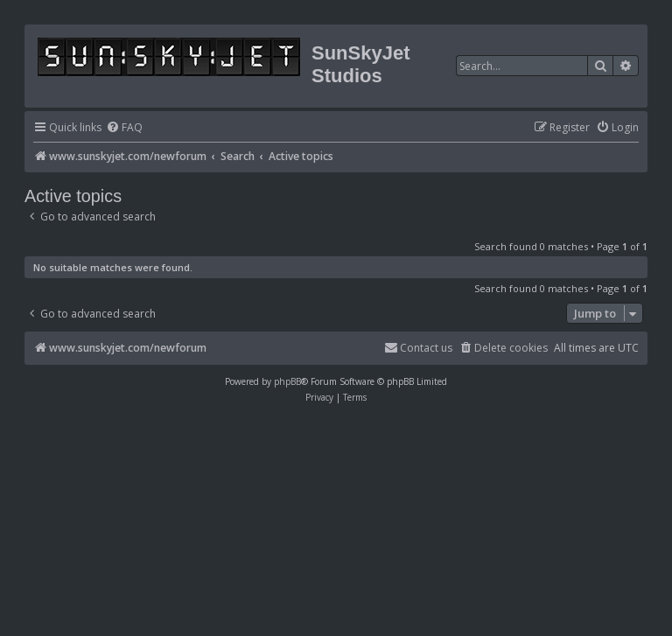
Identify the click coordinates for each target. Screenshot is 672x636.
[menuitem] (124, 128)
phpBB (287, 381)
